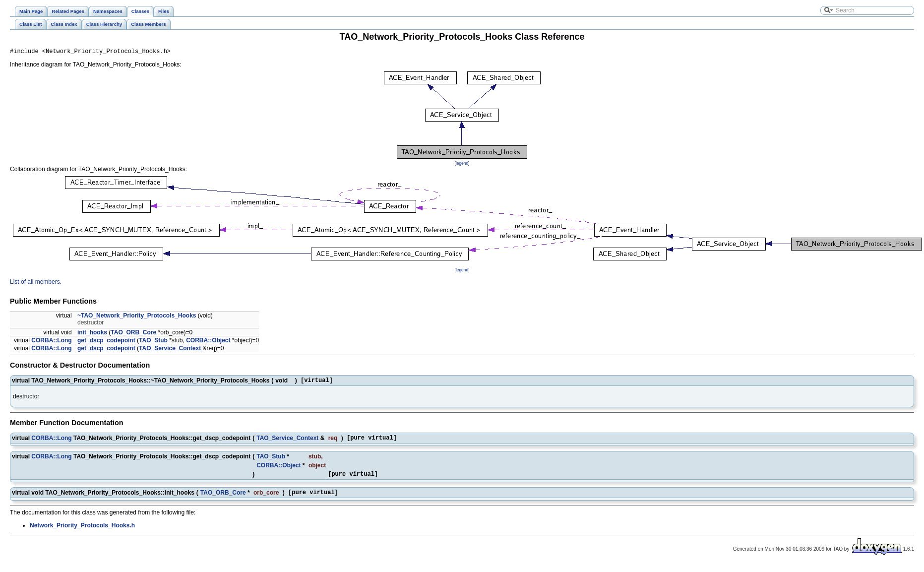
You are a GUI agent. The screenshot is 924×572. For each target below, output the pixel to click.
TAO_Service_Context (170, 350)
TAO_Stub (153, 342)
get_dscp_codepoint (106, 342)
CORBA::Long (51, 342)
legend (462, 165)
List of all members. (36, 283)
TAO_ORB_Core (133, 334)
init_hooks (92, 334)
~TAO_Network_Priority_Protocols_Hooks (137, 317)
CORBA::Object (208, 342)
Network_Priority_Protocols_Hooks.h (82, 533)
